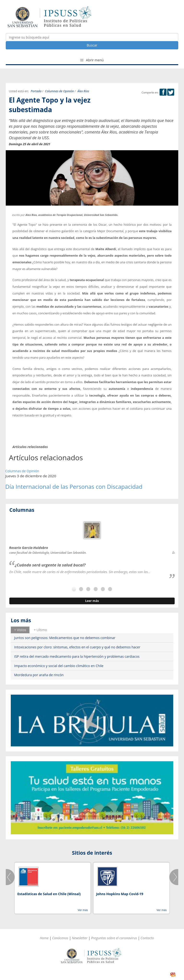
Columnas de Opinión (59, 91)
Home (44, 938)
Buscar (92, 45)
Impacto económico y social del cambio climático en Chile (59, 666)
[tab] (20, 630)
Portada (36, 91)
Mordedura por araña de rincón (39, 675)
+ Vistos (20, 630)
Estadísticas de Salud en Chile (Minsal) (49, 894)
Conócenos (60, 938)
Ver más (83, 910)
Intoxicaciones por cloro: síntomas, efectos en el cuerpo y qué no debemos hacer (77, 647)
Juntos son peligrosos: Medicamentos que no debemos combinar (65, 638)
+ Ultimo (40, 630)
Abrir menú (92, 60)
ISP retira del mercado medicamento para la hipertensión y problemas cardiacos (77, 656)
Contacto (147, 938)
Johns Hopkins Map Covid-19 (120, 894)
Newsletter (80, 938)
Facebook (163, 92)
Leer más (92, 601)
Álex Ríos (83, 91)
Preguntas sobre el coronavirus (114, 938)
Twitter (171, 92)
